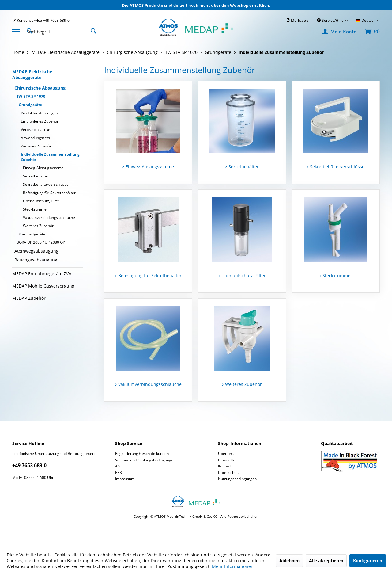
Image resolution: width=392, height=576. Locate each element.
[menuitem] (41, 20)
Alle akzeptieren (326, 561)
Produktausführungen (39, 113)
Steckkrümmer (36, 209)
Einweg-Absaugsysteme (43, 168)
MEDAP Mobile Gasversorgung (43, 286)
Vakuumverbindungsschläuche (49, 217)
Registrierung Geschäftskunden (142, 454)
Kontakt (224, 466)
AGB (119, 466)
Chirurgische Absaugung (40, 88)
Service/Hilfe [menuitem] (331, 20)
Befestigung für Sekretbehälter (49, 193)
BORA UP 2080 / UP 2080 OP (41, 242)
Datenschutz (229, 473)
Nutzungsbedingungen (237, 479)
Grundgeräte (30, 105)
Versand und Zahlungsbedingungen (145, 460)
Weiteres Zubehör (36, 146)
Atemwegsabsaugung (36, 251)
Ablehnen (289, 561)
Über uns (226, 454)
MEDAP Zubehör (29, 298)
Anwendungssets (35, 138)
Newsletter (227, 460)
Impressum (125, 479)
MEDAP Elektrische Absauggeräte (32, 74)
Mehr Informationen (233, 566)
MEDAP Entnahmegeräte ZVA (42, 274)
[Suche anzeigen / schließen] (31, 30)
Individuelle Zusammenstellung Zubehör (50, 157)
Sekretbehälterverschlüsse (46, 184)
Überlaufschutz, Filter (41, 201)
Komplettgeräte (32, 234)
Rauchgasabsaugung (36, 260)
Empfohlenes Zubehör (40, 121)
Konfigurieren (368, 561)
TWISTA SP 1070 (31, 96)
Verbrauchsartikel (36, 130)
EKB (119, 473)
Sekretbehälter (36, 176)
